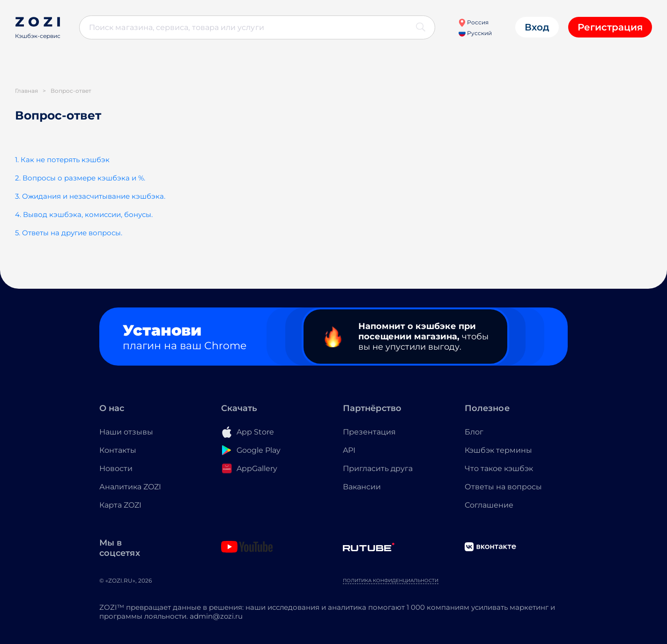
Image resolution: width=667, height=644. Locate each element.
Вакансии (362, 487)
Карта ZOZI (120, 505)
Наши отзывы (126, 432)
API (349, 450)
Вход (537, 27)
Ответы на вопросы (503, 487)
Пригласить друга (378, 468)
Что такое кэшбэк (499, 468)
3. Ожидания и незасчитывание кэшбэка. (90, 196)
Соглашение (489, 505)
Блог (474, 432)
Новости (116, 468)
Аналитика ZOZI (130, 487)
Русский (475, 33)
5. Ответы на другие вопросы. (69, 233)
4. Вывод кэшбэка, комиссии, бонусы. (84, 214)
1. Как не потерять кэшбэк (62, 160)
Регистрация (610, 27)
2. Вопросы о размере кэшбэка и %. (80, 178)
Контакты (118, 450)
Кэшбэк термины (498, 450)
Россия (473, 22)
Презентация (369, 432)
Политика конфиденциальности (391, 580)
